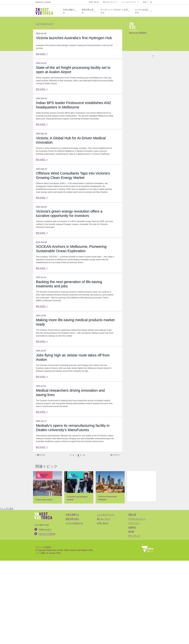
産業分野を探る (88, 11)
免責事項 (132, 611)
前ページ (40, 538)
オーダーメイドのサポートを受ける (114, 11)
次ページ (115, 538)
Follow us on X (45, 613)
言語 (144, 2)
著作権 (131, 615)
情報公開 (132, 598)
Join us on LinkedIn (138, 33)
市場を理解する (69, 11)
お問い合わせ (94, 2)
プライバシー (134, 606)
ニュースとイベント (129, 2)
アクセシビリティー (137, 602)
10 (84, 539)
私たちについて (109, 2)
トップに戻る (7, 592)
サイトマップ (134, 619)
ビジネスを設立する (142, 11)
